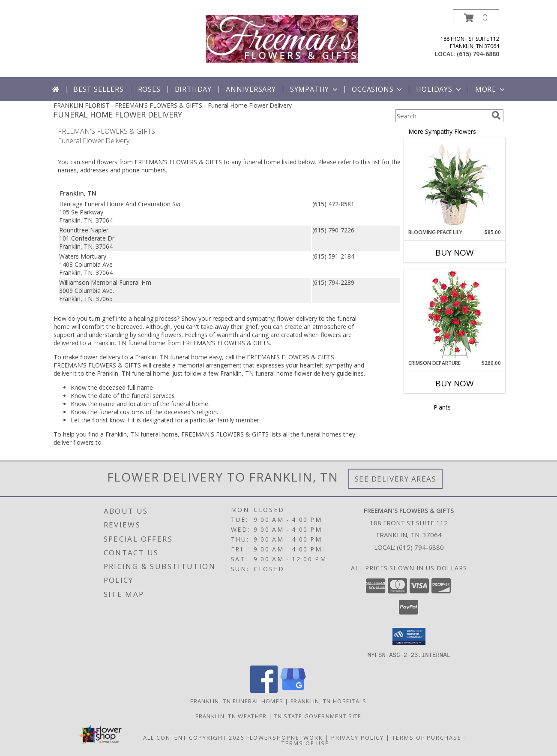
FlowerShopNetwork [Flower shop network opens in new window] (285, 737)
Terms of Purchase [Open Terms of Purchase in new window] (427, 737)
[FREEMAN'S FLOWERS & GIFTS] (282, 38)
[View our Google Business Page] (293, 690)
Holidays (439, 89)
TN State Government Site (317, 716)
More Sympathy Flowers (442, 131)
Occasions (378, 89)
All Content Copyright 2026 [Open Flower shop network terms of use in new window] (194, 737)
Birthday (193, 89)
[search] (496, 115)
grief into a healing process (139, 318)
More (491, 89)
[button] (476, 18)
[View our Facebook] (264, 690)
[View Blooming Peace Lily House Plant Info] (455, 184)
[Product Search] (442, 116)
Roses (149, 89)
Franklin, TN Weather (231, 716)
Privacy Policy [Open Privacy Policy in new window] (358, 737)
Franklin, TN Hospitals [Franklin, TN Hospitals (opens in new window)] (329, 701)
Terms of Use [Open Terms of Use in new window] (305, 743)
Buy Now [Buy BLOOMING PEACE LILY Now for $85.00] (455, 253)
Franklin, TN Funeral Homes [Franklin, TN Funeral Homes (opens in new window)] (237, 701)
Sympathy (315, 89)
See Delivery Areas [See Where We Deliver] (396, 479)
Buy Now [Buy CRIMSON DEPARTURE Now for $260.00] (455, 383)
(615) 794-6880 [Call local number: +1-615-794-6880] (478, 54)
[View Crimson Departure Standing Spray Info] (455, 314)
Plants (442, 407)
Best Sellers (99, 89)
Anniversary (251, 89)
